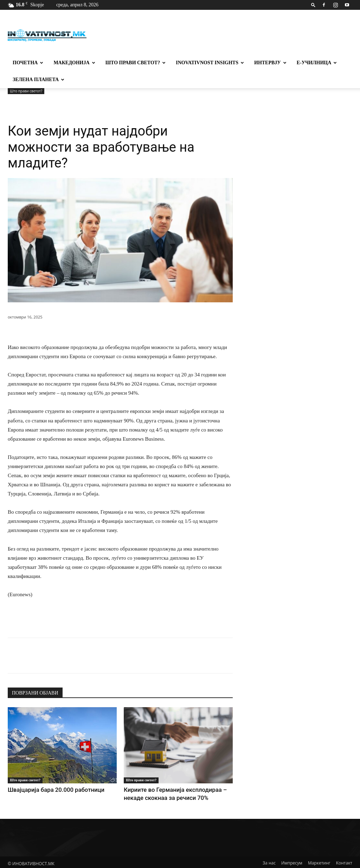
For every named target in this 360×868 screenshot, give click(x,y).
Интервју (270, 63)
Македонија (74, 63)
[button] (313, 5)
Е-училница (317, 63)
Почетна (28, 63)
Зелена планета (38, 80)
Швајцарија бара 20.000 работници (45, 789)
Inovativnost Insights (210, 63)
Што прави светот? (136, 63)
